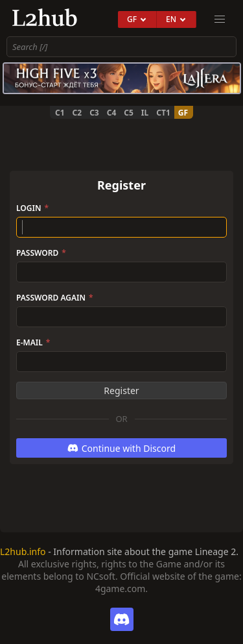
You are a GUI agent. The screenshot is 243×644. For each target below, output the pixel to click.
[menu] (220, 19)
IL (145, 113)
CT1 (163, 113)
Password (41, 253)
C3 (94, 113)
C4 (112, 113)
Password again (55, 298)
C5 (129, 113)
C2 (77, 113)
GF (183, 113)
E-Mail (33, 342)
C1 (60, 113)
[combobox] (121, 47)
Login (32, 208)
